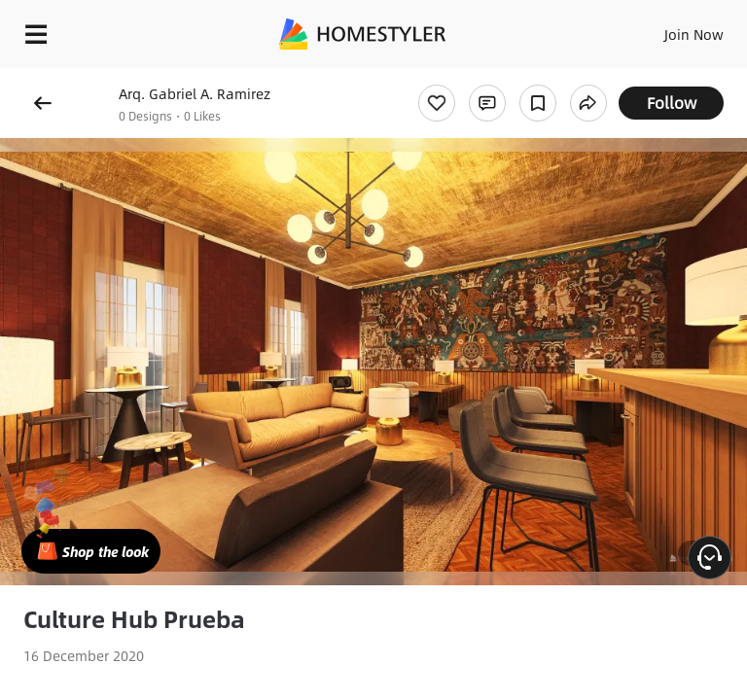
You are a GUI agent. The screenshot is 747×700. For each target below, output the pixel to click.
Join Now (694, 34)
